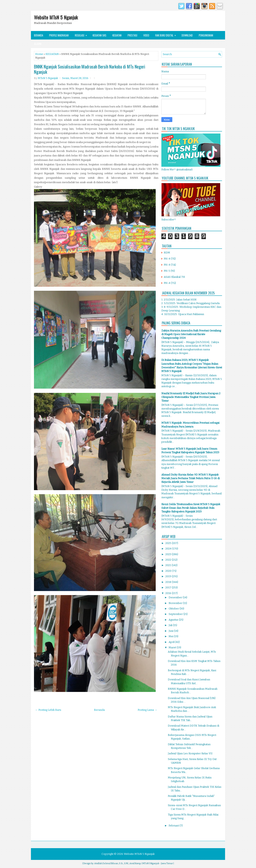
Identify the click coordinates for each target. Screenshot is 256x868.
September (176, 614)
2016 (169, 593)
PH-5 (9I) (169, 271)
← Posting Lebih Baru (48, 710)
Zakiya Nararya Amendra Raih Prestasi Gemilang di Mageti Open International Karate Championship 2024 (191, 334)
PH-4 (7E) (170, 259)
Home (39, 54)
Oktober (174, 609)
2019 (169, 576)
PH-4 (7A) (170, 265)
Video (146, 35)
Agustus (174, 620)
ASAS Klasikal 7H (174, 277)
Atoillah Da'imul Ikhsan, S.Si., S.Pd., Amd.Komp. (118, 863)
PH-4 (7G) (170, 283)
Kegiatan (117, 35)
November (176, 603)
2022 (169, 560)
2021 (169, 565)
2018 (169, 582)
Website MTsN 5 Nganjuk (56, 17)
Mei (171, 636)
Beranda (39, 35)
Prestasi (132, 35)
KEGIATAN (52, 54)
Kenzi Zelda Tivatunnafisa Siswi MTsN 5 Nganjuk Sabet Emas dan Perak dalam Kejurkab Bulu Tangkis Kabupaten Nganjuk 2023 (191, 508)
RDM (167, 253)
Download (187, 35)
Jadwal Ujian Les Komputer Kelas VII (190, 753)
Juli (171, 625)
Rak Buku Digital (167, 34)
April (172, 642)
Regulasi (82, 34)
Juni (171, 631)
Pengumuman (206, 35)
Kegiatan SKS (99, 35)
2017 (169, 587)
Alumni (38, 44)
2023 (169, 554)
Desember (176, 597)
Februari (174, 826)
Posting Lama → (147, 710)
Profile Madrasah (59, 35)
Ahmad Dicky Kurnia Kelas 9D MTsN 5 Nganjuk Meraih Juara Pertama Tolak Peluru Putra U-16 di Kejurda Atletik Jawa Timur (190, 478)
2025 (169, 543)
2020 (169, 571)
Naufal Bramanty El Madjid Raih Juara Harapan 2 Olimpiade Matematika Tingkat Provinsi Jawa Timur (191, 397)
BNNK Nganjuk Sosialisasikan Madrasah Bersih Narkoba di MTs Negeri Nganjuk (90, 69)
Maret (173, 647)
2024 (169, 549)
